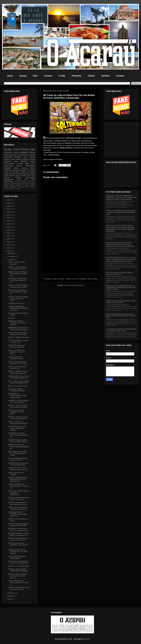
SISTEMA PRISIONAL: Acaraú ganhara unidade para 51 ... (18, 534)
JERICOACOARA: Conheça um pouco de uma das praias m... (17, 576)
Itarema (7, 159)
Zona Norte (16, 159)
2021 (8, 215)
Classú (91, 76)
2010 (8, 248)
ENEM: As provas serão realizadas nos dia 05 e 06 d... (18, 545)
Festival (13, 183)
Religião (7, 168)
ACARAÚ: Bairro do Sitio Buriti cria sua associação (18, 588)
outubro (11, 260)
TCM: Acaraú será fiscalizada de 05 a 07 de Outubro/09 (18, 562)
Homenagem (9, 164)
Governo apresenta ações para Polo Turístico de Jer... (19, 498)
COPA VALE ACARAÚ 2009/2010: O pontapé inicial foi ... (17, 323)
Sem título (11, 318)
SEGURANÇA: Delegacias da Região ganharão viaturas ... (19, 329)
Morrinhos (7, 170)
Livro (26, 179)
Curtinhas (18, 185)
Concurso (19, 174)
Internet (24, 170)
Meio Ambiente (21, 161)
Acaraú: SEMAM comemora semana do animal (17, 459)
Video (16, 168)
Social (32, 161)
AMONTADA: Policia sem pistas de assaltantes (17, 346)
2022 (8, 212)
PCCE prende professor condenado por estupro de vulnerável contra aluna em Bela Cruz (121, 316)
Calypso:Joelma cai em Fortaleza (16, 474)
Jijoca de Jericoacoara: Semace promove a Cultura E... (18, 583)
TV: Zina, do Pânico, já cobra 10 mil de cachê (18, 341)
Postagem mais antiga (88, 279)
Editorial (7, 185)
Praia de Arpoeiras (11, 172)
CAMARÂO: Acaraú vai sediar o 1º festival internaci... (18, 401)
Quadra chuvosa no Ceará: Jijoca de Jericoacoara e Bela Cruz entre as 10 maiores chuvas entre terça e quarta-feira (120, 244)
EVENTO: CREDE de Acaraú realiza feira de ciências (18, 372)
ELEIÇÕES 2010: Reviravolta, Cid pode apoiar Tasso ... (18, 464)
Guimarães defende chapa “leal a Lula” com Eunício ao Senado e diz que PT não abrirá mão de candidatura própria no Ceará (121, 259)
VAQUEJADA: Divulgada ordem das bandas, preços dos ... (18, 435)
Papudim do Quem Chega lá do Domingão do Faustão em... (18, 274)
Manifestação (30, 178)
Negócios (8, 161)
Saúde (32, 157)
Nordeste (7, 178)
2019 (8, 221)
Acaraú (23, 76)
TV (29, 170)
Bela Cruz (30, 164)
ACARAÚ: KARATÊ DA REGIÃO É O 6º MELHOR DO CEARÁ (18, 308)
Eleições (18, 157)
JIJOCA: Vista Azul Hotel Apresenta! (16, 263)
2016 (8, 230)
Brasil (6, 155)
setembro (12, 593)
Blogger (87, 639)
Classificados (9, 181)
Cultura (24, 168)
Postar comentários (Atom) (74, 285)
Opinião (18, 183)
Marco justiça (15, 189)
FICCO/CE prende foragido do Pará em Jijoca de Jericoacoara (119, 273)
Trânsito (32, 174)
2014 (8, 236)
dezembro (12, 254)
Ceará (17, 149)
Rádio (33, 168)
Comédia (7, 188)
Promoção (26, 185)
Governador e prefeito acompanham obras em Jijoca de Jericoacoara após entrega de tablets (121, 212)
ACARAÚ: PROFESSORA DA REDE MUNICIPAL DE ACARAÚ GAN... (18, 479)
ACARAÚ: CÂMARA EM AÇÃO (19, 337)
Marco (19, 166)
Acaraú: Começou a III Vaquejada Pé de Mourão (18, 423)
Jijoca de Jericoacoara (19, 155)
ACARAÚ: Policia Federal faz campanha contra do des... (18, 508)
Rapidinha (13, 187)
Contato (120, 76)
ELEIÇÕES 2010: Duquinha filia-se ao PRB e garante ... (18, 441)
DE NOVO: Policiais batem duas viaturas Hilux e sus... (18, 503)
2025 (8, 203)
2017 (8, 227)
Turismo (48, 76)
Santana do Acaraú (27, 172)
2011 (8, 245)
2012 (8, 242)
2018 (8, 224)
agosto (11, 596)
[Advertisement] (70, 255)
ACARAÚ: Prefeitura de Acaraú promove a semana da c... (18, 486)
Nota (27, 187)
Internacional (16, 170)
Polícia (25, 149)
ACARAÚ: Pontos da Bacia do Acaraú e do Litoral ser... (18, 539)
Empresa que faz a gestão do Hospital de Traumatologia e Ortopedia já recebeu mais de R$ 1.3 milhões (121, 288)
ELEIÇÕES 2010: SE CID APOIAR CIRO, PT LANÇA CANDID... (18, 552)
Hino (35, 76)
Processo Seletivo (20, 181)
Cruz (26, 157)
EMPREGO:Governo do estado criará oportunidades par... (18, 447)
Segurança (9, 166)
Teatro (12, 185)
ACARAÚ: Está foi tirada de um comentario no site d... (18, 268)
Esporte (32, 155)
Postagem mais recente (54, 279)
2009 (8, 251)
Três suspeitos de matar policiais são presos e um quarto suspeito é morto (121, 330)
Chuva (33, 170)
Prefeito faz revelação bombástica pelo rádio (16, 390)
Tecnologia (25, 183)
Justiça (25, 159)
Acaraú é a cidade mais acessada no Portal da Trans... (17, 352)
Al (11, 189)
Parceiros (76, 76)
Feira (30, 183)
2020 (8, 218)
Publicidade (30, 166)
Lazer (19, 179)
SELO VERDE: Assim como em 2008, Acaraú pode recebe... (17, 453)
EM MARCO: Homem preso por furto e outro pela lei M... (19, 529)
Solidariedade (9, 179)
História (33, 185)
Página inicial (71, 279)
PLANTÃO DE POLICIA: (16, 303)
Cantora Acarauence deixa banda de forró (17, 367)
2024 (8, 206)
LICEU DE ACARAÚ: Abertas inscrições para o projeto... (18, 286)
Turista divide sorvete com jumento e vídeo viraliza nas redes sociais (121, 302)
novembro (12, 257)
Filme (33, 179)
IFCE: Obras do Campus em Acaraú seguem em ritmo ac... (18, 292)
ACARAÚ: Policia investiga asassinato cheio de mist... (18, 363)
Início (10, 76)
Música (13, 174)
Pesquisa (26, 174)
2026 (8, 200)
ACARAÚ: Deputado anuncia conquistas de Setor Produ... (18, 299)
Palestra (18, 178)
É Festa (32, 159)
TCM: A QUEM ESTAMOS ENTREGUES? (17, 557)
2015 (8, 233)
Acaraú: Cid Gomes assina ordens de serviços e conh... (19, 469)
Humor (6, 187)
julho (10, 599)
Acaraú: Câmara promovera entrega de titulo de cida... (18, 333)
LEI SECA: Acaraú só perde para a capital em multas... (18, 406)
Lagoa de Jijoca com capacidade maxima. (16, 358)
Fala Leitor (31, 181)
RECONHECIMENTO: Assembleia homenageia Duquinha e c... (17, 514)
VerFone (105, 76)
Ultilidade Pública (28, 152)
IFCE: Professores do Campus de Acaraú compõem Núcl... (18, 382)
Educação (8, 157)
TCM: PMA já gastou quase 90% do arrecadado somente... (17, 428)
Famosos (7, 183)
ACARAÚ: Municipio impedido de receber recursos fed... (18, 525)
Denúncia (21, 187)
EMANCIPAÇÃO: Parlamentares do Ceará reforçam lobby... (17, 396)
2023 (8, 209)
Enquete (32, 187)
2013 (8, 239)
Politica (16, 152)
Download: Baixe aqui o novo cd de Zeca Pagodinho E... (18, 418)
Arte (34, 183)
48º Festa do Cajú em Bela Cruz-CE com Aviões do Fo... (17, 280)
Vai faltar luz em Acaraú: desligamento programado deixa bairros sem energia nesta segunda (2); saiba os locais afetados (121, 197)
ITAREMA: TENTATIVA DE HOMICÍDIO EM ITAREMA (18, 570)
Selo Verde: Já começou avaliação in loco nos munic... (16, 412)
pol (20, 189)
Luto (29, 176)
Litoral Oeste (9, 176)
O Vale (62, 76)
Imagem (7, 174)
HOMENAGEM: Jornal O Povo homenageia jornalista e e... (18, 377)
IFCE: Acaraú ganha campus (18, 386)
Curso (33, 176)
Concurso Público (20, 176)
